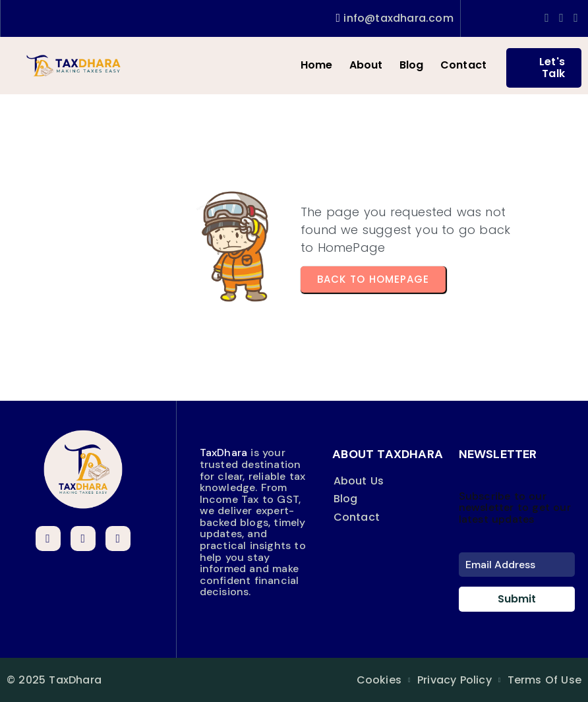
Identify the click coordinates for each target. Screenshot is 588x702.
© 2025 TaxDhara (54, 680)
